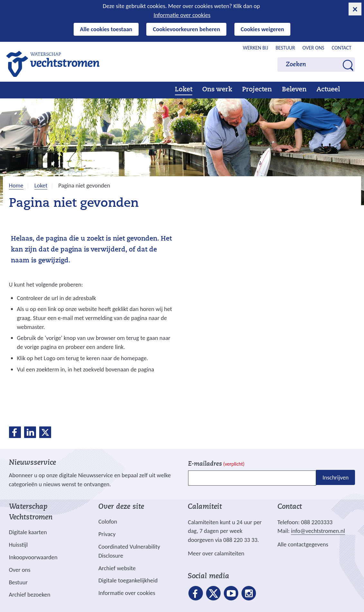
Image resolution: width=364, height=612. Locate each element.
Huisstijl (18, 545)
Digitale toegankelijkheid (128, 580)
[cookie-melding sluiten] (355, 9)
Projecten (257, 90)
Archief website (117, 568)
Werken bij (255, 48)
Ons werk (217, 90)
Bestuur (285, 48)
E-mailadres (216, 464)
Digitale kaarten (28, 532)
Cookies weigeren (263, 29)
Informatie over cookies (182, 15)
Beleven (294, 90)
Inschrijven (336, 477)
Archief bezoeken (30, 594)
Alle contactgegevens (303, 544)
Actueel (328, 90)
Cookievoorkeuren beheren (186, 29)
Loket (184, 90)
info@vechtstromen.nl (318, 531)
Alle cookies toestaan (106, 29)
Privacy (107, 534)
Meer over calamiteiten (216, 553)
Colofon (108, 521)
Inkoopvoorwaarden (33, 557)
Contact (342, 48)
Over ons (314, 48)
